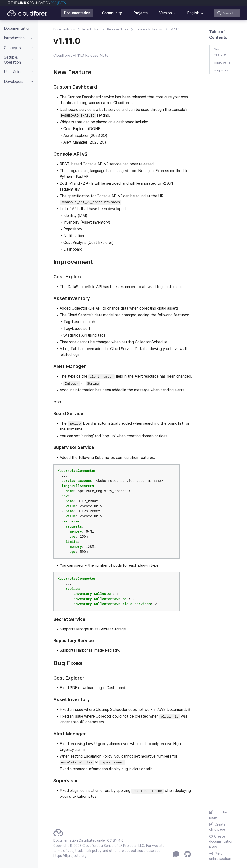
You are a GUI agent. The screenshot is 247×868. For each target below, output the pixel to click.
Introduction (91, 29)
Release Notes (118, 29)
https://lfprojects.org (70, 856)
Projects (141, 13)
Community (112, 13)
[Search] (227, 13)
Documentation (77, 13)
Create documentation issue (220, 841)
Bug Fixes (221, 70)
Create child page (217, 827)
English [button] (193, 13)
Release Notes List (149, 29)
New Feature (220, 52)
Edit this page (218, 815)
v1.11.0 (175, 29)
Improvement (223, 62)
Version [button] (165, 13)
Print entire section (220, 856)
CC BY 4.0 (115, 840)
